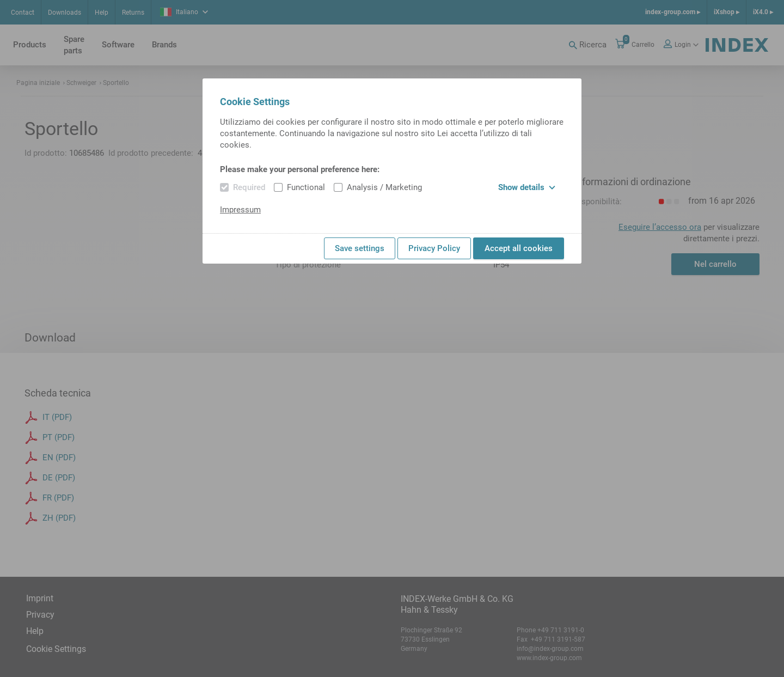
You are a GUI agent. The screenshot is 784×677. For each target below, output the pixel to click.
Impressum (240, 210)
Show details (527, 187)
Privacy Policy (434, 248)
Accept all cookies (519, 248)
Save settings (360, 248)
